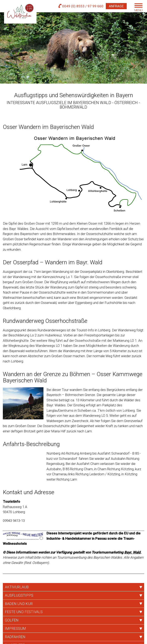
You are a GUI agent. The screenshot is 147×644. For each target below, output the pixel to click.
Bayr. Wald (132, 552)
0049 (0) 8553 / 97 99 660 (81, 6)
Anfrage (116, 6)
